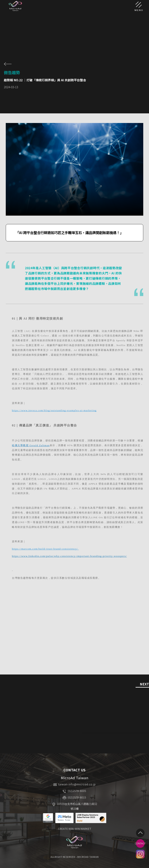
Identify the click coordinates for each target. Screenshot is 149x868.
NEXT (144, 684)
